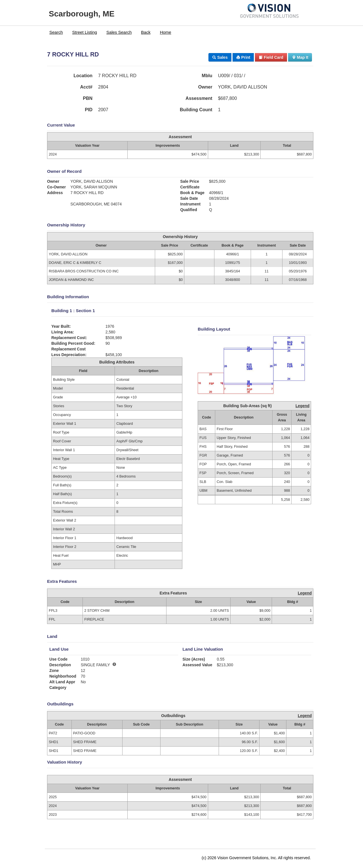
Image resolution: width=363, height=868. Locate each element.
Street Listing (85, 32)
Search (56, 32)
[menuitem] (56, 32)
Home (166, 32)
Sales (220, 57)
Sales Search (119, 32)
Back (146, 32)
